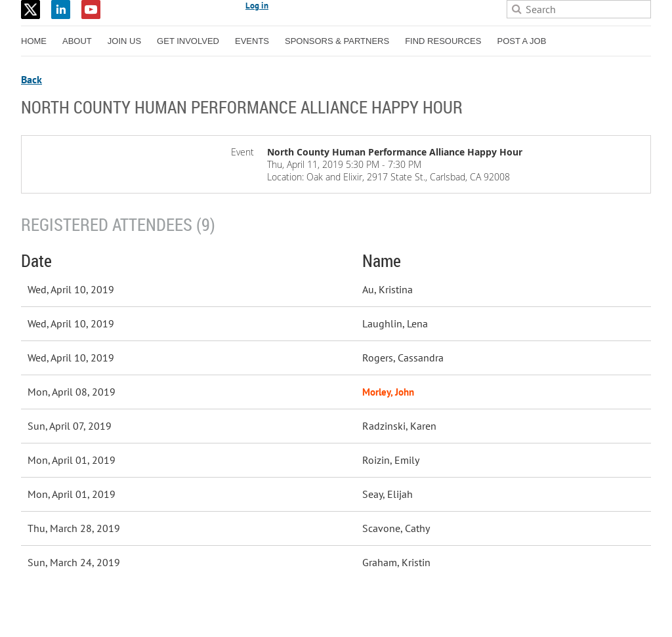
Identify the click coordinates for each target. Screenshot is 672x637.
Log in (257, 6)
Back (31, 79)
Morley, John (388, 392)
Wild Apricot (537, 611)
